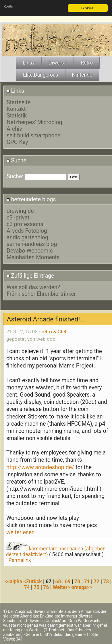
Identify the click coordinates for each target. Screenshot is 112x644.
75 (36, 587)
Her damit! (88, 8)
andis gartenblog (27, 237)
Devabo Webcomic (30, 250)
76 (46, 587)
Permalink (20, 560)
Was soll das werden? (33, 287)
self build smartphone (34, 135)
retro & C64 (54, 332)
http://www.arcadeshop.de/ (40, 467)
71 (87, 581)
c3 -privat (18, 217)
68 (58, 581)
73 (106, 581)
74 (27, 587)
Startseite (19, 102)
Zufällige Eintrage (30, 275)
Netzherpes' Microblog (34, 122)
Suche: (17, 160)
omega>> (82, 587)
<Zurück (33, 581)
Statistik (17, 115)
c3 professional (26, 224)
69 (68, 581)
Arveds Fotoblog (27, 231)
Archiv (14, 129)
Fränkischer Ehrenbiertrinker (41, 294)
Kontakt (16, 109)
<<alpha (14, 581)
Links (15, 91)
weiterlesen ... (23, 532)
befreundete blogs (31, 199)
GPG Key (17, 142)
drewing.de (20, 211)
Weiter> (62, 587)
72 (96, 581)
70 (77, 581)
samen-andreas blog (32, 244)
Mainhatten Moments (33, 257)
